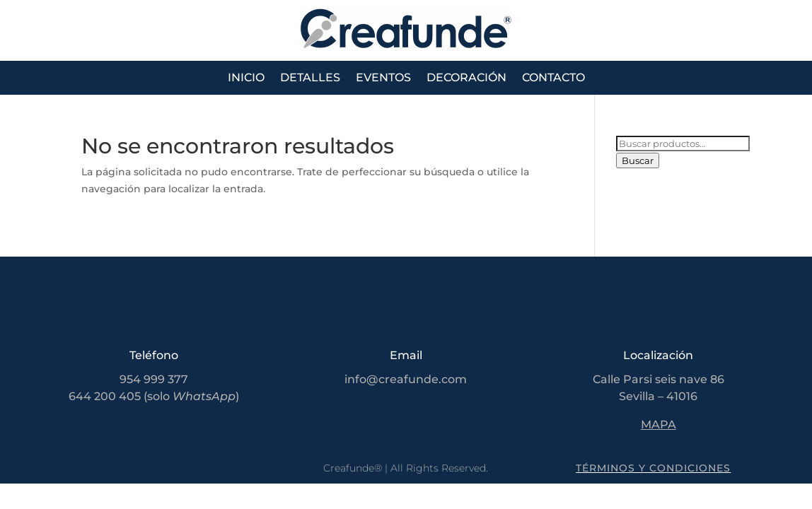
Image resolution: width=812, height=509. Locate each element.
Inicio (246, 78)
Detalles (310, 78)
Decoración (466, 78)
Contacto (553, 78)
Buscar (638, 160)
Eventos (383, 78)
